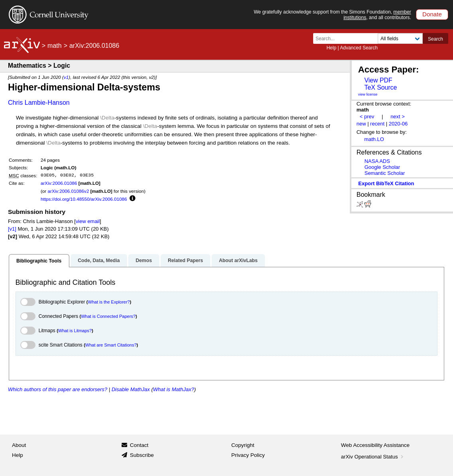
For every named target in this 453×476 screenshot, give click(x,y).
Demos (144, 261)
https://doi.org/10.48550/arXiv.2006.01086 (84, 199)
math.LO (374, 139)
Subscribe (142, 455)
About (19, 445)
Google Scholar (382, 167)
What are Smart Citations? (111, 345)
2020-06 (398, 124)
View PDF (378, 80)
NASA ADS (377, 161)
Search (435, 39)
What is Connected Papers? (108, 316)
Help (331, 48)
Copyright (243, 445)
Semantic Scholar (385, 173)
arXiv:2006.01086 (59, 183)
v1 (66, 77)
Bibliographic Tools (39, 261)
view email (88, 221)
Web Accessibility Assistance (375, 445)
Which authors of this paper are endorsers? (58, 389)
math (55, 46)
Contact (139, 445)
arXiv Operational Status (373, 457)
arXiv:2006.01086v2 (68, 191)
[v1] (12, 229)
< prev (367, 117)
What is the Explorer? (109, 302)
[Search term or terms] (348, 38)
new (361, 124)
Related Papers (185, 261)
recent (377, 124)
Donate (432, 14)
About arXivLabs (238, 261)
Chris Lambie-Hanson (39, 103)
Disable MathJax (131, 389)
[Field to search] (400, 38)
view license (368, 94)
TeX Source (380, 87)
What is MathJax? (174, 389)
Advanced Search (359, 48)
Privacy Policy (248, 455)
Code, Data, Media (99, 261)
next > (398, 117)
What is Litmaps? (75, 331)
